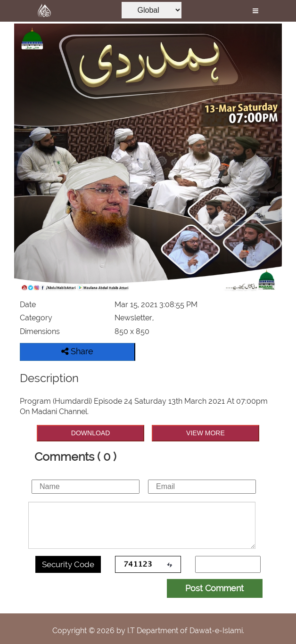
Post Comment (214, 588)
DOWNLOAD (90, 433)
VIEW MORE (206, 433)
